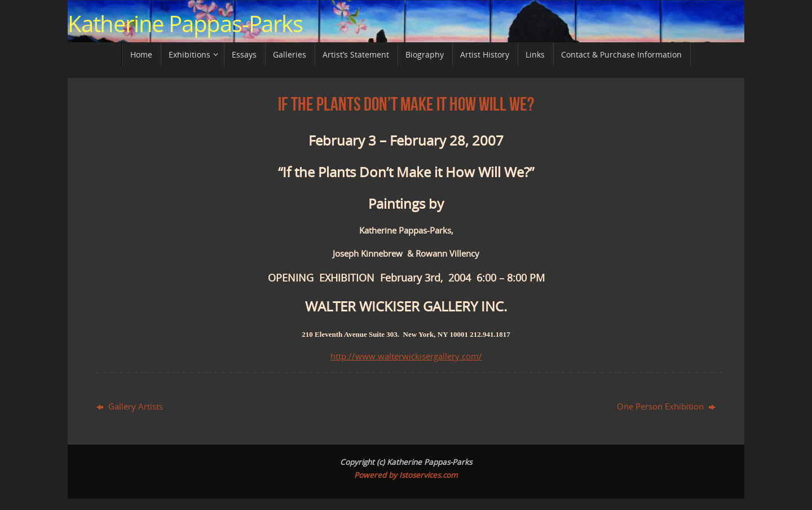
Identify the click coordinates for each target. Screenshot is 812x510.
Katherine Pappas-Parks (185, 24)
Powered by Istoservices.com (406, 475)
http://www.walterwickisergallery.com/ (406, 356)
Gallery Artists (130, 406)
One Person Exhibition (666, 406)
